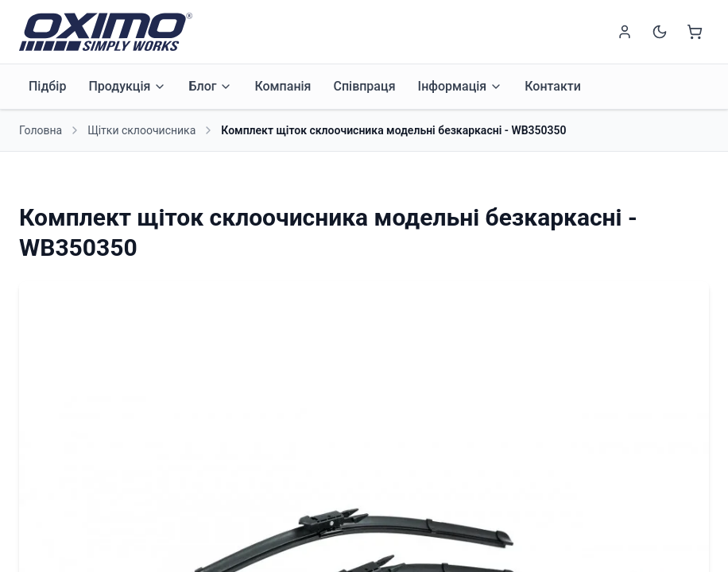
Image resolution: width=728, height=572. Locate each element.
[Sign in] (625, 32)
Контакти (553, 86)
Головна (41, 130)
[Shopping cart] (695, 32)
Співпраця (364, 86)
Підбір (47, 86)
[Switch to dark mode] (660, 32)
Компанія (283, 86)
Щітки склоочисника (141, 130)
